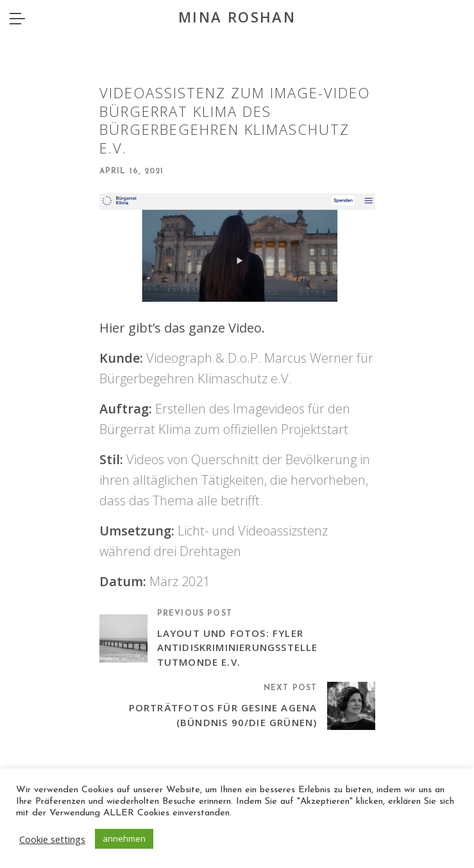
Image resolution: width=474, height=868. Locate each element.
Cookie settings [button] (52, 839)
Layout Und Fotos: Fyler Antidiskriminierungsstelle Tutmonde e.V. (238, 647)
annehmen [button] (124, 838)
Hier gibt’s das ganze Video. (182, 328)
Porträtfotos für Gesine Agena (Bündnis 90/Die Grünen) (223, 715)
